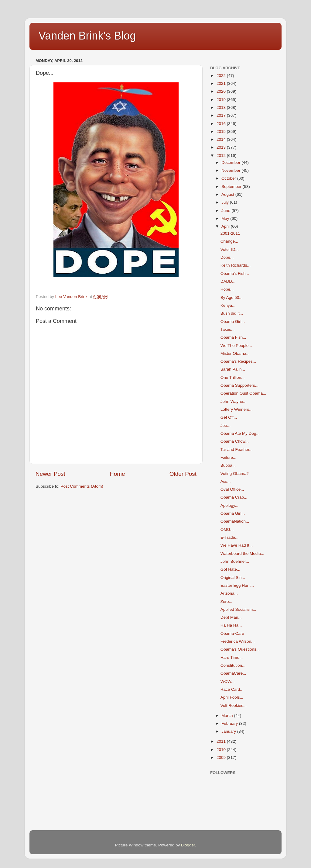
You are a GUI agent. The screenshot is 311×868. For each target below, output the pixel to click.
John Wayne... (234, 401)
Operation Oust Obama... (243, 393)
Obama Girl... (233, 322)
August (228, 194)
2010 (222, 750)
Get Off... (229, 417)
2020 (222, 91)
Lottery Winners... (237, 409)
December (231, 163)
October (229, 178)
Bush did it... (232, 313)
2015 (222, 131)
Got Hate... (230, 569)
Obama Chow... (235, 441)
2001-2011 (230, 233)
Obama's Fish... (235, 273)
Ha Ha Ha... (231, 625)
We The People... (236, 346)
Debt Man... (231, 617)
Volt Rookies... (234, 705)
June (226, 211)
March (228, 716)
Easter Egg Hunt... (237, 585)
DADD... (228, 281)
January (229, 731)
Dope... (227, 257)
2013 (222, 147)
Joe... (226, 425)
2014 (222, 139)
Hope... (227, 289)
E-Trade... (230, 537)
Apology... (229, 505)
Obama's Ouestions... (240, 649)
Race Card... (232, 689)
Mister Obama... (235, 353)
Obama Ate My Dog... (240, 433)
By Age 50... (232, 297)
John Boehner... (235, 561)
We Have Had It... (237, 545)
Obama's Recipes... (238, 361)
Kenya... (228, 305)
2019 (222, 100)
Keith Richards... (236, 265)
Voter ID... (230, 249)
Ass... (226, 481)
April (226, 226)
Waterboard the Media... (242, 553)
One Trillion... (233, 377)
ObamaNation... (235, 521)
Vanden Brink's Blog (87, 36)
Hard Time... (232, 657)
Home (117, 474)
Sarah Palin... (233, 369)
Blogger (188, 845)
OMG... (227, 529)
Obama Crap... (234, 497)
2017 (222, 115)
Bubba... (228, 465)
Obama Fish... (233, 337)
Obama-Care (232, 633)
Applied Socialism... (238, 609)
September (232, 187)
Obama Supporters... (239, 385)
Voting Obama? (235, 474)
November (231, 170)
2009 (222, 757)
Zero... (226, 602)
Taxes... (228, 329)
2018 (222, 107)
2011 (222, 741)
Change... (229, 241)
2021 (222, 83)
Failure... (229, 457)
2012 (222, 156)
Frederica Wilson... (238, 641)
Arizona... (229, 593)
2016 (222, 124)
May (226, 218)
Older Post (183, 474)
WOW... (228, 681)
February (230, 723)
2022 (222, 76)
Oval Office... (232, 489)
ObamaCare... (233, 673)
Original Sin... (233, 578)
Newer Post (50, 474)
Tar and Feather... (237, 450)
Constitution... (233, 665)
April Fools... (232, 697)
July (226, 202)
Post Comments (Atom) (82, 486)
